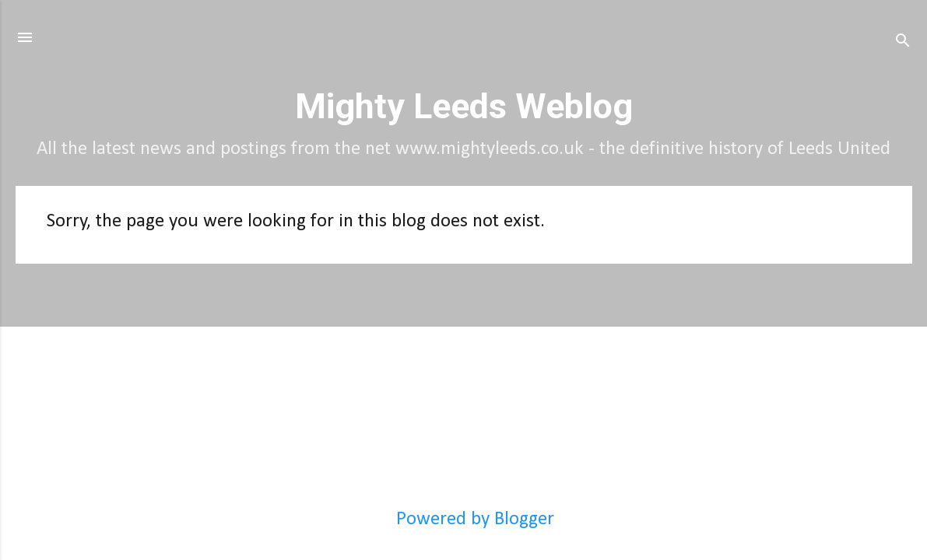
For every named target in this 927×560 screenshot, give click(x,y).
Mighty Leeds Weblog (464, 106)
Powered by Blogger (464, 519)
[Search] (903, 42)
